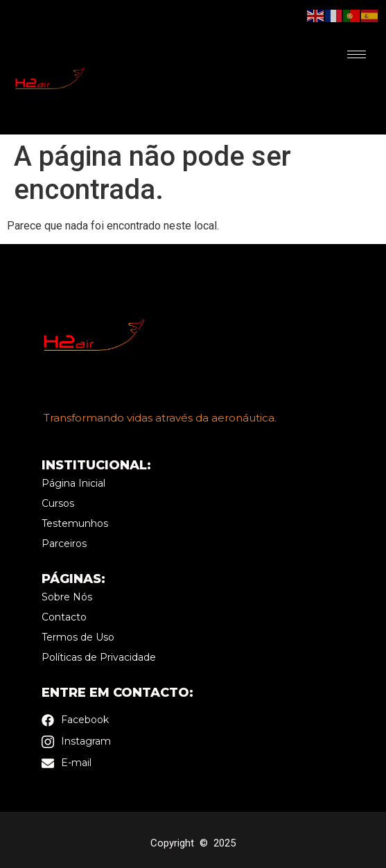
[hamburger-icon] (357, 54)
